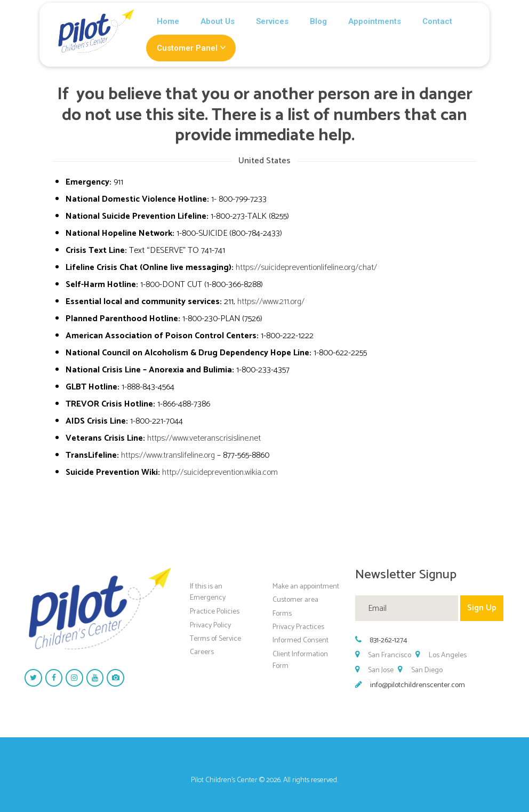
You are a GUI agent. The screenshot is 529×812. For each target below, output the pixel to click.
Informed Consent (300, 640)
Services (272, 21)
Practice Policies (215, 612)
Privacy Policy (210, 625)
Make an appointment (306, 586)
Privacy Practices (298, 627)
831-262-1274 (388, 640)
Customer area (295, 600)
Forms (282, 613)
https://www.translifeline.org (168, 455)
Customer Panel (187, 48)
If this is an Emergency (208, 592)
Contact (437, 21)
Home (168, 21)
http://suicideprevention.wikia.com (220, 472)
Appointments (375, 21)
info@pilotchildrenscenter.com (418, 685)
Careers (202, 652)
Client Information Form (300, 660)
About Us (218, 21)
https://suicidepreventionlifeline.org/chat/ (306, 268)
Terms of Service (215, 639)
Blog (318, 21)
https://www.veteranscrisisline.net (204, 438)
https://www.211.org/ (271, 302)
